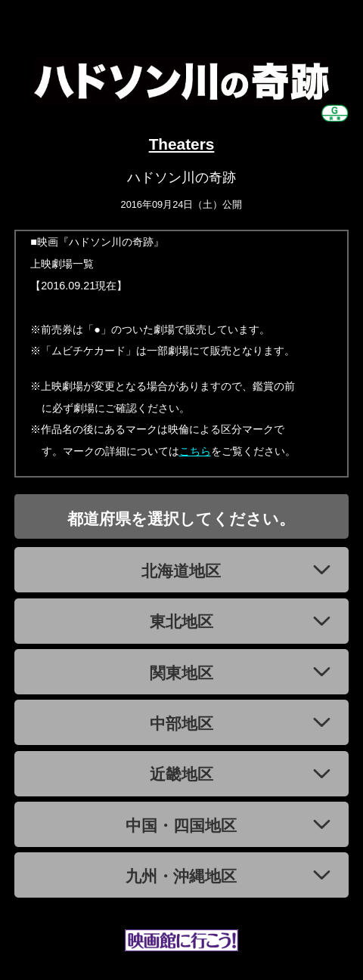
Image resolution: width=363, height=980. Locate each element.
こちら (195, 451)
